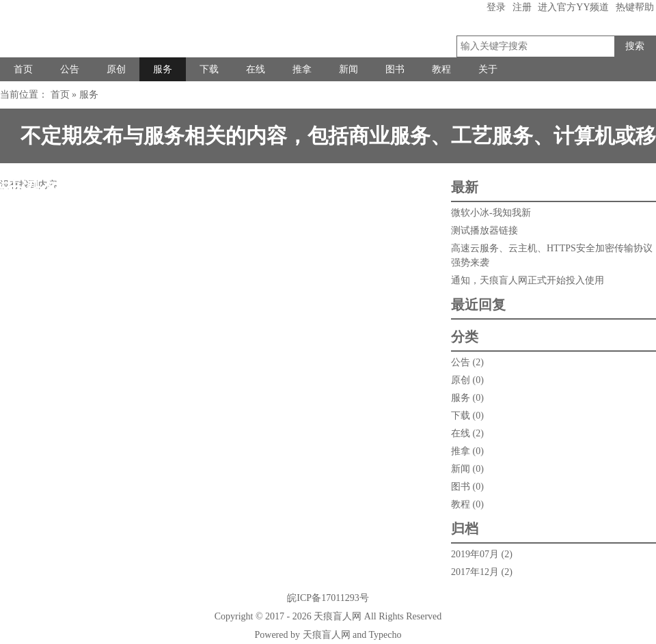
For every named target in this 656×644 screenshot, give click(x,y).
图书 (395, 69)
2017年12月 (475, 572)
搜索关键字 (614, 36)
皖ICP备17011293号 (328, 598)
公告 (70, 69)
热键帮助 (635, 7)
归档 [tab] (465, 529)
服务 (163, 69)
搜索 (635, 46)
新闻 (348, 69)
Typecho (385, 635)
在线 (256, 69)
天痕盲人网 (338, 616)
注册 (522, 7)
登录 (496, 7)
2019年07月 (475, 554)
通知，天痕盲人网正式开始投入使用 (528, 280)
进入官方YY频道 (573, 7)
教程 (441, 69)
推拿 (302, 69)
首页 (23, 69)
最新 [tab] (465, 187)
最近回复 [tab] (478, 305)
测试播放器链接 (484, 230)
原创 (116, 69)
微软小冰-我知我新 (491, 213)
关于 (488, 69)
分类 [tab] (465, 337)
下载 (209, 69)
